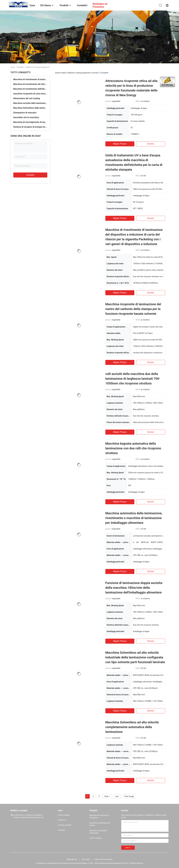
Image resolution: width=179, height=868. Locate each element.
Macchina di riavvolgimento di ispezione (30, 122)
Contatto (30, 175)
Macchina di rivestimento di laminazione (30, 79)
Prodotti (20, 67)
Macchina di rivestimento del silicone (30, 84)
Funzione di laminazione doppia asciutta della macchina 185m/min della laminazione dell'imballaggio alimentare (134, 588)
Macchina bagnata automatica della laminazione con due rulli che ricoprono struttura (133, 448)
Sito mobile (86, 859)
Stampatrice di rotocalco (25, 113)
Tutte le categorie (96, 838)
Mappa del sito (72, 859)
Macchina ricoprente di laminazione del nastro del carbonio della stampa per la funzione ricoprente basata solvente (133, 309)
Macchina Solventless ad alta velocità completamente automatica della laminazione (132, 727)
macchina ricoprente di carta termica (30, 94)
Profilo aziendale (64, 815)
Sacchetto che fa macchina (26, 117)
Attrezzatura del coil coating (27, 98)
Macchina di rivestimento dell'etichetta (30, 89)
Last (117, 796)
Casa (13, 67)
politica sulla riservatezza (104, 859)
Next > (107, 796)
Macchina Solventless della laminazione (30, 108)
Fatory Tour (62, 820)
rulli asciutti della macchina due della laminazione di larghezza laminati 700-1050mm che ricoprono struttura (133, 379)
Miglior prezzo (120, 144)
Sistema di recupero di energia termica (30, 127)
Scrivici (151, 144)
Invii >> (128, 848)
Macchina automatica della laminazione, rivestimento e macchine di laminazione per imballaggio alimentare (134, 518)
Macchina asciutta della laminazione (30, 103)
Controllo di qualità (65, 825)
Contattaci (62, 830)
